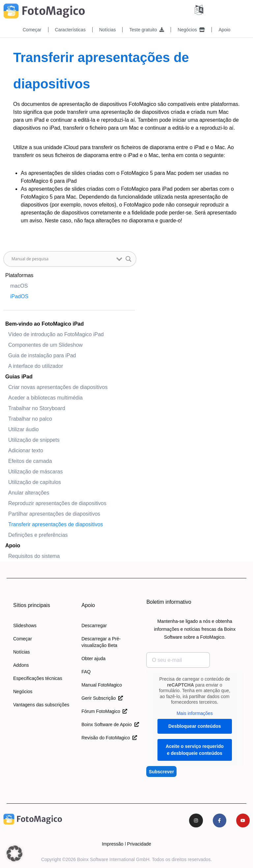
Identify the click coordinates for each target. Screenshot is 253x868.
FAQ (86, 671)
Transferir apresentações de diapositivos (56, 524)
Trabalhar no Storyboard (37, 408)
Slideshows (25, 625)
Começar (32, 30)
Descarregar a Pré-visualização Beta (101, 642)
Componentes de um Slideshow (45, 345)
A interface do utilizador (36, 366)
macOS (19, 286)
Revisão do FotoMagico (109, 737)
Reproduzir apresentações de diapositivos (57, 503)
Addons (21, 665)
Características (70, 30)
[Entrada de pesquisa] (62, 259)
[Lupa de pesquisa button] (128, 259)
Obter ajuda (93, 658)
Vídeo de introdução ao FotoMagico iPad (56, 334)
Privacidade (139, 844)
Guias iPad (19, 376)
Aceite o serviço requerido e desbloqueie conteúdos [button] (195, 749)
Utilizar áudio (23, 429)
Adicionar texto (26, 450)
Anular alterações (29, 492)
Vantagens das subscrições (41, 704)
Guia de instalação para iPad (42, 355)
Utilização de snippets (34, 440)
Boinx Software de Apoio (110, 724)
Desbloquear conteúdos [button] (195, 726)
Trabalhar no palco (30, 418)
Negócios (191, 30)
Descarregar (94, 625)
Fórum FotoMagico (104, 711)
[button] (14, 853)
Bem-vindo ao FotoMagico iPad (44, 323)
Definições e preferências (38, 535)
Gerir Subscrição (102, 698)
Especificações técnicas (38, 678)
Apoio (224, 30)
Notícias (108, 30)
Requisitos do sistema (34, 556)
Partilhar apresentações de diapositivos (54, 514)
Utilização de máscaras (35, 471)
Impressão (112, 844)
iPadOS (19, 296)
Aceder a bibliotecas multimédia (45, 397)
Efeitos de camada (30, 461)
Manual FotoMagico (102, 685)
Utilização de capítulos (35, 482)
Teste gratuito (147, 30)
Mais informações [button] (195, 713)
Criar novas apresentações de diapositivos (58, 387)
